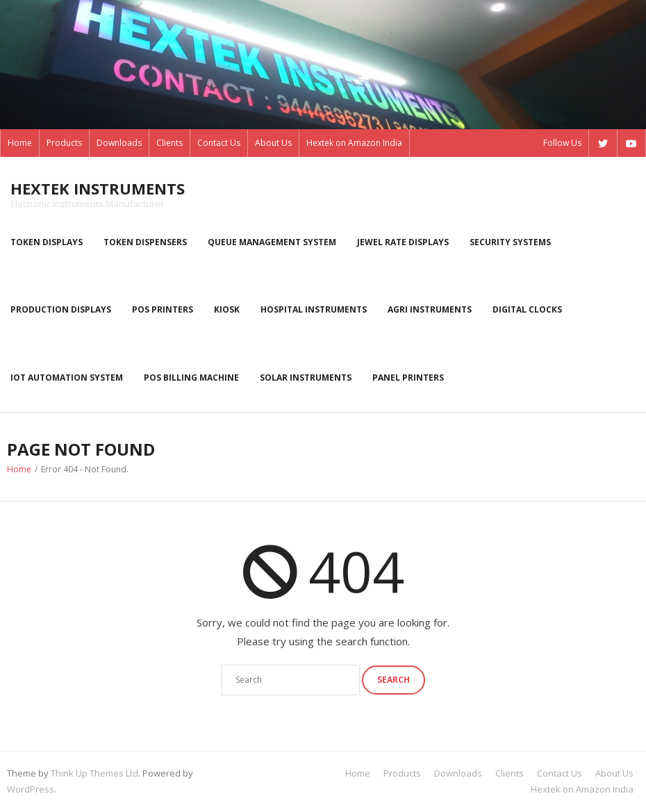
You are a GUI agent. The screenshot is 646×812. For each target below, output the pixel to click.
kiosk (227, 309)
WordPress (31, 789)
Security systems (510, 242)
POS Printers (163, 309)
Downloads (119, 143)
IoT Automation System (67, 378)
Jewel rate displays (403, 242)
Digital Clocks (527, 309)
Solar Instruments (306, 378)
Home (20, 143)
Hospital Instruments (314, 309)
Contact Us (219, 143)
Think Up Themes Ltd (94, 773)
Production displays (61, 309)
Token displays (47, 242)
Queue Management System (272, 242)
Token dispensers (145, 242)
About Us (273, 143)
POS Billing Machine (191, 378)
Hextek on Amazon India (354, 143)
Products (64, 143)
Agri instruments (430, 309)
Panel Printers (408, 378)
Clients (169, 143)
